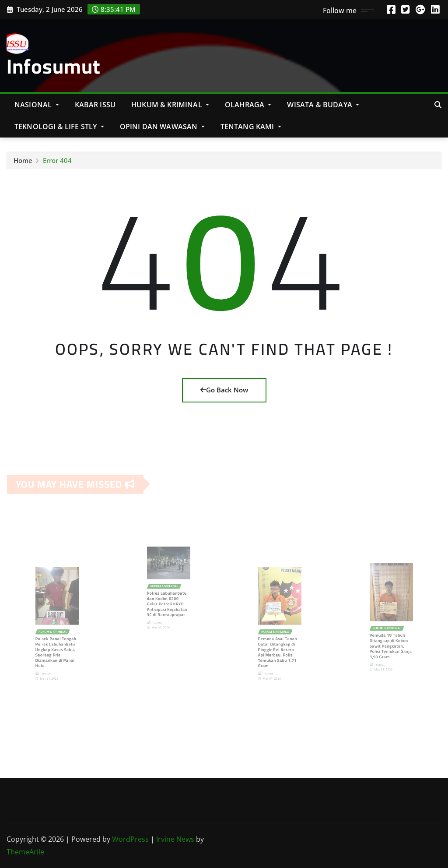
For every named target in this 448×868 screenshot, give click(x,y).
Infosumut (54, 66)
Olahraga (248, 105)
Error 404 (57, 162)
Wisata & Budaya (323, 105)
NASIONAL (37, 105)
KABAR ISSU (95, 105)
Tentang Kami (251, 127)
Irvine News (175, 839)
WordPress (130, 839)
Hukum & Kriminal (170, 105)
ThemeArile (25, 852)
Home (23, 162)
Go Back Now (224, 390)
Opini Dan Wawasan (162, 127)
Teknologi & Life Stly (59, 127)
